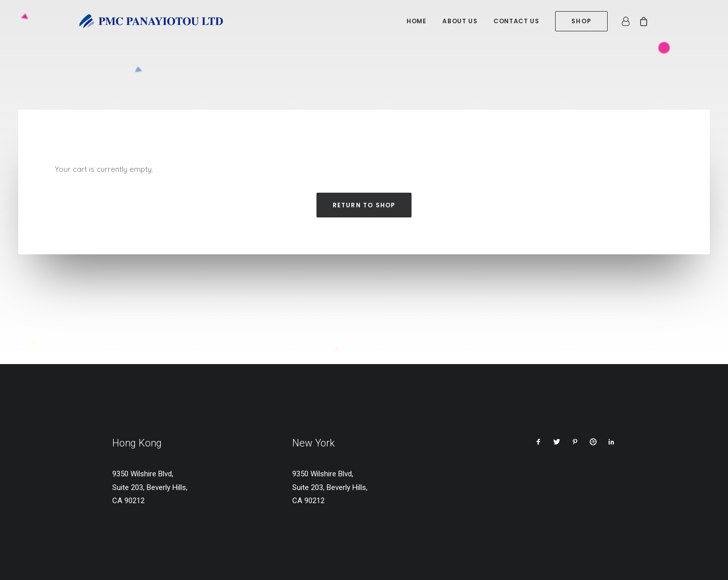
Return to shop (364, 205)
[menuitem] (416, 21)
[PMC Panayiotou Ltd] (151, 21)
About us (460, 21)
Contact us (516, 21)
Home (416, 21)
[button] (538, 443)
